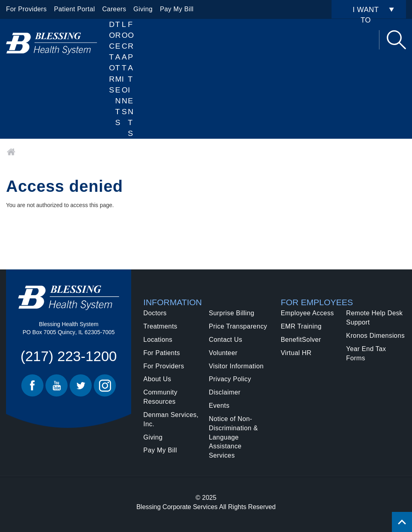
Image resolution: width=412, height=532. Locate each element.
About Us (157, 379)
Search (396, 40)
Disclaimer (225, 392)
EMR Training (301, 326)
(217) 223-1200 (69, 356)
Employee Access (307, 313)
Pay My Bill (177, 9)
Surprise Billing (232, 313)
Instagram (105, 385)
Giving (143, 9)
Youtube (57, 385)
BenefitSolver (301, 340)
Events (219, 406)
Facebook (32, 385)
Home (11, 152)
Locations (125, 68)
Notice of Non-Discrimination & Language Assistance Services (233, 437)
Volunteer (223, 353)
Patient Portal (74, 9)
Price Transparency (238, 326)
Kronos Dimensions (375, 336)
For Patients (131, 79)
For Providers (26, 9)
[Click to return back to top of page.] (402, 522)
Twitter (81, 385)
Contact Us (226, 340)
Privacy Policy (230, 379)
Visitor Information (236, 366)
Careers (114, 9)
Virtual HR (296, 353)
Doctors (112, 57)
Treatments (160, 326)
